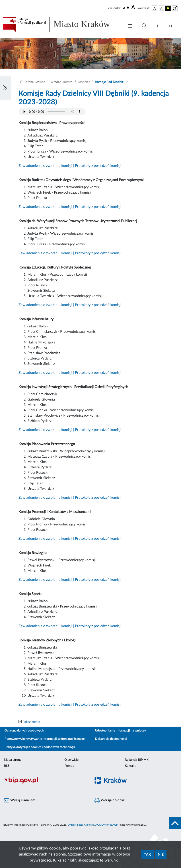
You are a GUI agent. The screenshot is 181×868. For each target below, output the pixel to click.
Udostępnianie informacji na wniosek (120, 731)
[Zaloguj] (171, 27)
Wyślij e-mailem (20, 800)
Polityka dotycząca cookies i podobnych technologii (40, 747)
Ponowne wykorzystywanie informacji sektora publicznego (45, 739)
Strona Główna (35, 82)
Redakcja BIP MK (137, 760)
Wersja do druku (111, 800)
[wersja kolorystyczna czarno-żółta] (168, 8)
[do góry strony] (175, 823)
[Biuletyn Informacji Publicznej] (45, 783)
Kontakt (130, 766)
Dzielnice (84, 82)
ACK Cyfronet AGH (107, 825)
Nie (161, 855)
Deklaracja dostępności (111, 739)
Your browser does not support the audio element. (52, 112)
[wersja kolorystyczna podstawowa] (155, 8)
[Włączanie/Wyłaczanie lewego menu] (5, 88)
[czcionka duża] (134, 8)
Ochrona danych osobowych (24, 731)
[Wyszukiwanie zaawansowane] (144, 26)
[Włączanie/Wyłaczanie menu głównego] (130, 26)
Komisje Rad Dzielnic (109, 82)
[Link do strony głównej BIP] (62, 25)
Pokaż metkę (31, 722)
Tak (147, 855)
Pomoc (69, 766)
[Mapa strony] (158, 27)
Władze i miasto (61, 82)
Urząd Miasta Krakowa (81, 825)
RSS (7, 766)
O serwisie (71, 760)
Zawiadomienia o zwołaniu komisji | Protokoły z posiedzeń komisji (70, 166)
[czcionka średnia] (128, 8)
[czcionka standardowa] (124, 8)
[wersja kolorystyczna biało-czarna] (161, 8)
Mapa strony (13, 760)
